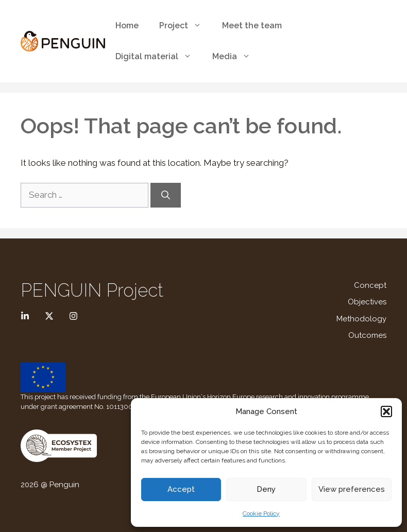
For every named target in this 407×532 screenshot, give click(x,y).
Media (236, 57)
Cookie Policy (261, 513)
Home (127, 25)
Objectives (367, 302)
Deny (266, 489)
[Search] (166, 195)
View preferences (352, 489)
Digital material (159, 57)
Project (185, 26)
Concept (370, 285)
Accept (181, 489)
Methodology (361, 319)
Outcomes (367, 335)
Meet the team (252, 25)
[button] (386, 411)
